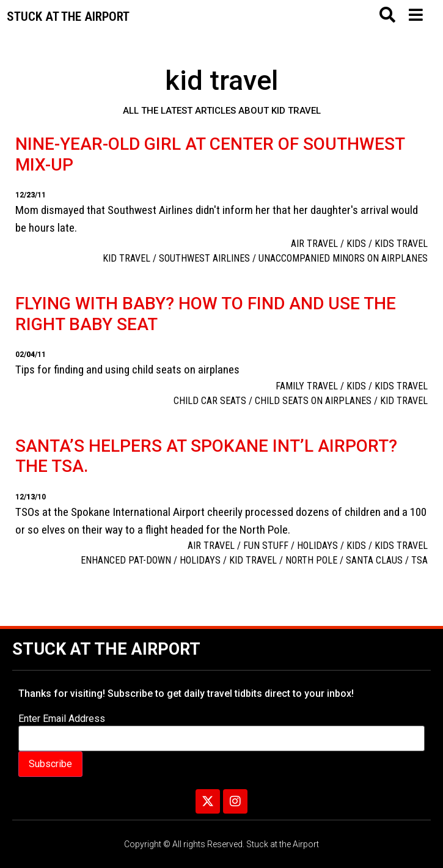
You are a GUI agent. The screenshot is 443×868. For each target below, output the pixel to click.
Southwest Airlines (204, 258)
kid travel (126, 258)
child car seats (210, 401)
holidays (200, 560)
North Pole (311, 560)
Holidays (317, 546)
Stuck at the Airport (106, 649)
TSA (419, 560)
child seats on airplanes (313, 401)
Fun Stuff (266, 546)
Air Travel (314, 244)
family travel (307, 386)
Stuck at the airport (68, 17)
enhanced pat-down (126, 560)
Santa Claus (374, 560)
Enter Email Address (62, 719)
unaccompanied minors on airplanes (343, 258)
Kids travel (401, 244)
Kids (356, 244)
